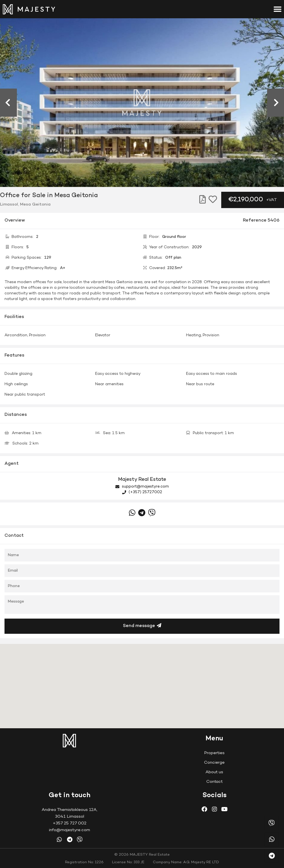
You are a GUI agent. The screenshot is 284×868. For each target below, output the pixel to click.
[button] (278, 9)
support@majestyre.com (142, 487)
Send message (142, 626)
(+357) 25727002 (142, 492)
